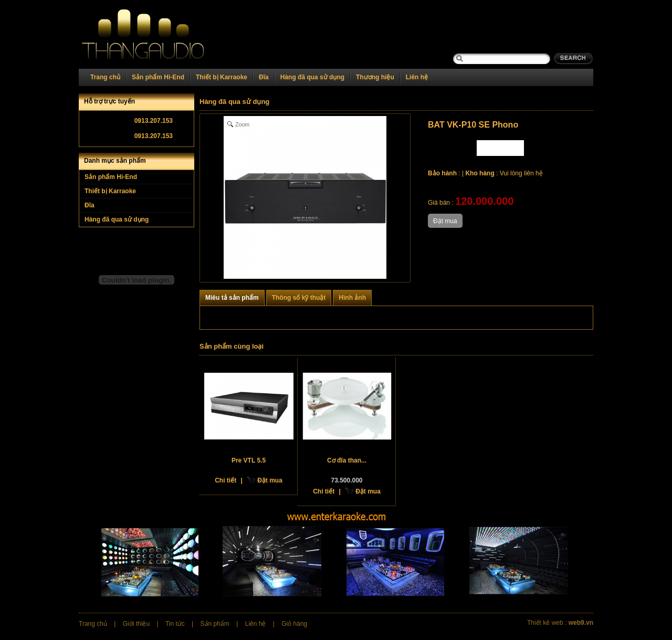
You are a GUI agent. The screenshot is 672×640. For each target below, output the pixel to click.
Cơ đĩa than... (347, 460)
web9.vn (581, 623)
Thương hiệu (375, 77)
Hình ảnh (352, 298)
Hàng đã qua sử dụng (312, 77)
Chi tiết (225, 480)
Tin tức (175, 624)
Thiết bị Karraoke (222, 77)
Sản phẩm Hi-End (158, 77)
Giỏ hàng (294, 624)
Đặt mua (270, 480)
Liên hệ (417, 77)
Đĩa (264, 77)
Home (156, 34)
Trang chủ (105, 77)
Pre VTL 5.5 (249, 460)
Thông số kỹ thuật (299, 298)
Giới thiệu (136, 624)
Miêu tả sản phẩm (232, 298)
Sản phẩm (215, 624)
